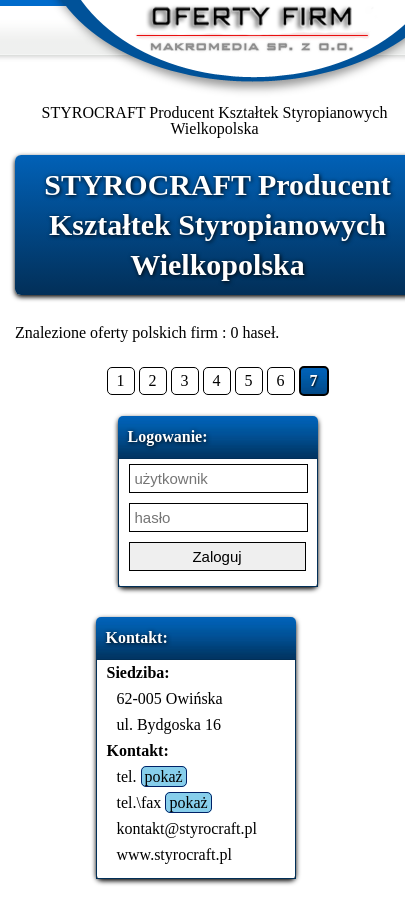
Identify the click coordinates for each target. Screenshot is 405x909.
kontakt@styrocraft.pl (187, 828)
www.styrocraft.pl (174, 854)
